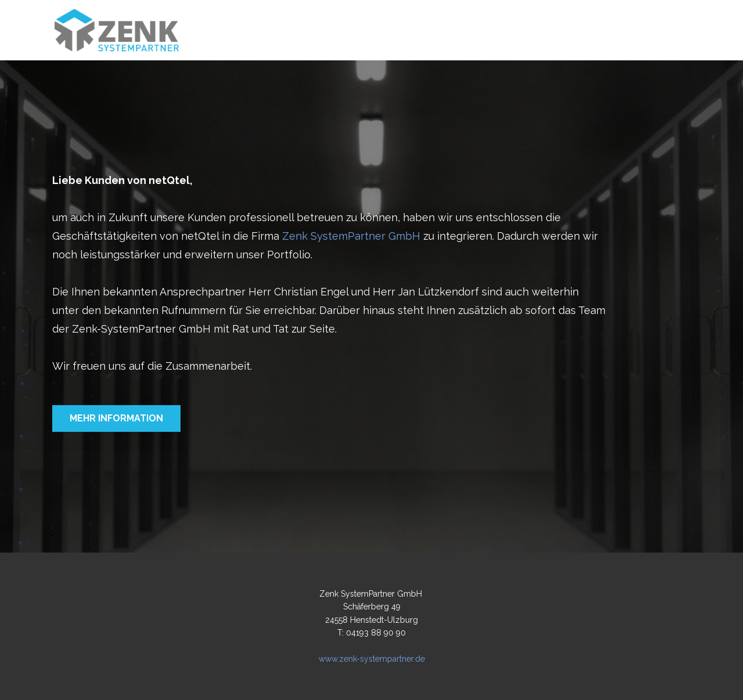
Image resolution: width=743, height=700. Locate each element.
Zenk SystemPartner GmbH (351, 236)
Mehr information (116, 418)
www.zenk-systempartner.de (372, 659)
